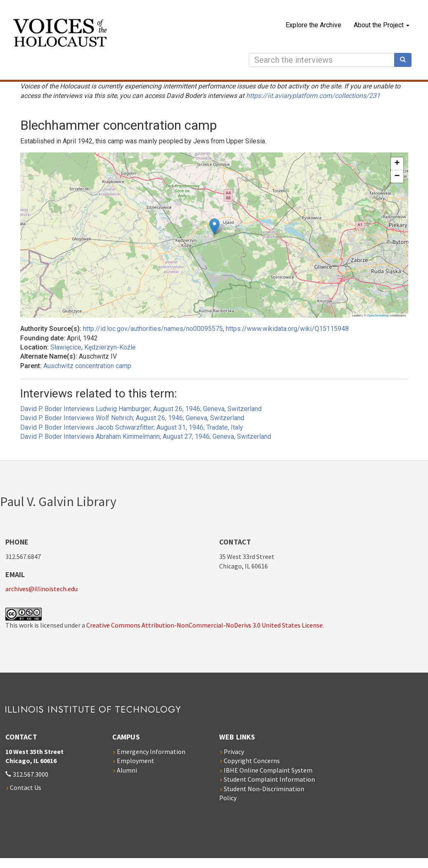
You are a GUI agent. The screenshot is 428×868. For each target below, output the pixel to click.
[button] (214, 227)
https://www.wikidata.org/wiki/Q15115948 (287, 329)
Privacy (234, 751)
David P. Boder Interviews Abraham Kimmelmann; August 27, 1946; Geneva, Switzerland (146, 436)
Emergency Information (151, 751)
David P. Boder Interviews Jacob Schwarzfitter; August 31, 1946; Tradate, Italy (132, 427)
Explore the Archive (313, 25)
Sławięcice (66, 347)
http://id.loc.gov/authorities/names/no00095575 (153, 329)
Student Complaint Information (269, 779)
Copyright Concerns (252, 761)
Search (406, 60)
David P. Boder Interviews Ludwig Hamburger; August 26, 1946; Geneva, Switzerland (141, 409)
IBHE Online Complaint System (268, 770)
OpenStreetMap (378, 315)
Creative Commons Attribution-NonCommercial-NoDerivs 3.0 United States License (205, 625)
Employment (136, 761)
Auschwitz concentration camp (87, 366)
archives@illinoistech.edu (41, 589)
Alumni (127, 770)
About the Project (382, 25)
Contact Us (26, 787)
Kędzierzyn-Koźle (110, 347)
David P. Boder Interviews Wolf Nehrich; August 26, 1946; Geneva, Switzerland (132, 418)
